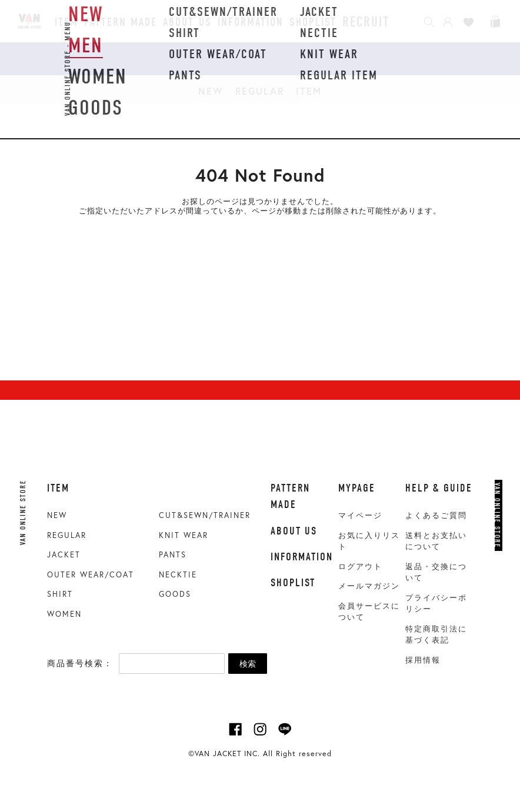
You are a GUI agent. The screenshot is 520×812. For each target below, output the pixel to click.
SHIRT (60, 594)
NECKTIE (178, 575)
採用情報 (423, 660)
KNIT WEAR (184, 535)
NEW (211, 91)
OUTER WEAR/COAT (91, 575)
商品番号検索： (80, 663)
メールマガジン (369, 586)
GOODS (175, 594)
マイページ (360, 515)
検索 (248, 664)
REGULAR (259, 91)
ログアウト (360, 567)
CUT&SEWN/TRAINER (205, 515)
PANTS (173, 555)
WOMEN (64, 614)
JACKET (64, 555)
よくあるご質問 (436, 515)
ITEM (309, 91)
